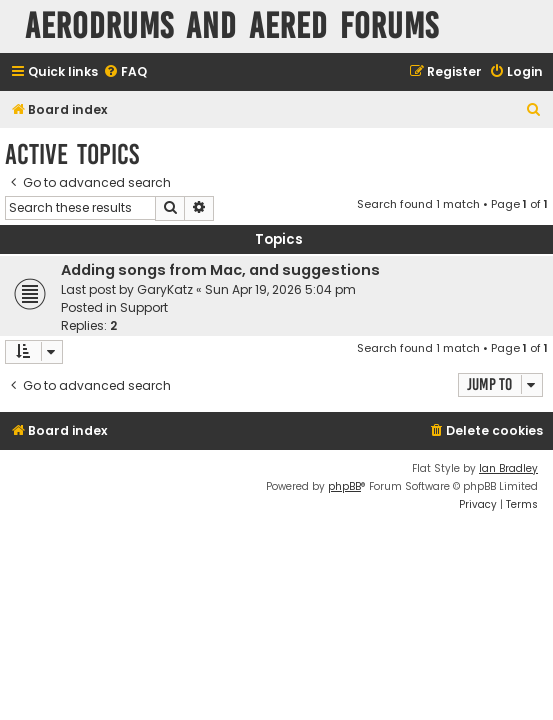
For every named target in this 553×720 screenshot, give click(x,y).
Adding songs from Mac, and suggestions (220, 270)
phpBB (344, 486)
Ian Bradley (508, 468)
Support (144, 307)
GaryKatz (165, 289)
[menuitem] (125, 72)
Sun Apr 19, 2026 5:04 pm (280, 289)
